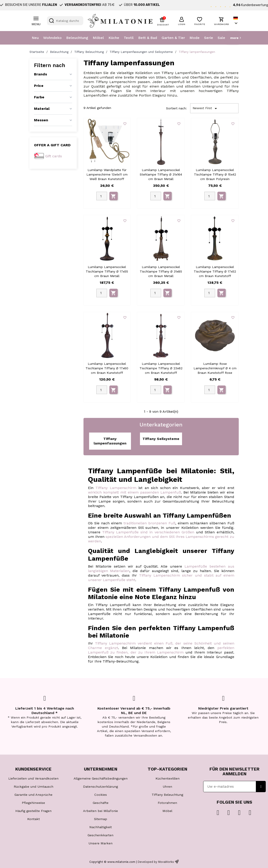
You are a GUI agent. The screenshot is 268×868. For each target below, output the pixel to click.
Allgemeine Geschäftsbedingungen (101, 778)
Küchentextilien (168, 778)
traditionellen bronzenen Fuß (149, 523)
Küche (114, 38)
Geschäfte (101, 803)
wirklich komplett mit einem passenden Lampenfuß (135, 492)
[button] (182, 20)
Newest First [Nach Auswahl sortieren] (206, 108)
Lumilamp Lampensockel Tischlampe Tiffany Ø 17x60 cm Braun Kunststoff (107, 368)
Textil (129, 38)
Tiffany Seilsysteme (161, 439)
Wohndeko (52, 38)
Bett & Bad (148, 38)
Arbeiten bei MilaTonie (100, 811)
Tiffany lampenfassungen (110, 441)
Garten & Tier (173, 38)
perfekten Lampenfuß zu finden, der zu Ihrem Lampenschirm (161, 650)
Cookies (101, 795)
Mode (195, 38)
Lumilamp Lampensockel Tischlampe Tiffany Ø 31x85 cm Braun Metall (161, 271)
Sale (221, 38)
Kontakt (34, 819)
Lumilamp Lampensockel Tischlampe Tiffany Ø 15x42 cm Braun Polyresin (215, 174)
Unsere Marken (100, 843)
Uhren (167, 787)
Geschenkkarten (100, 835)
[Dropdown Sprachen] (236, 21)
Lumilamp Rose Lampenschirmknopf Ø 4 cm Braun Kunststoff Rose (215, 368)
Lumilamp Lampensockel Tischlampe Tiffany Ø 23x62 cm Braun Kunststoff (161, 368)
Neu (35, 38)
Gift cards (54, 156)
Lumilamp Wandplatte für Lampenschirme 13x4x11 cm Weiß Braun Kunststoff (107, 174)
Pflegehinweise (33, 803)
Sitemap (101, 819)
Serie (209, 38)
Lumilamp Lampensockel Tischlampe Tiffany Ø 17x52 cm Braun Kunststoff (215, 271)
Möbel (98, 38)
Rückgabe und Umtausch (34, 787)
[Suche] (65, 21)
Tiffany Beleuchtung (167, 795)
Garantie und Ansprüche (33, 795)
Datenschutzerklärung (100, 787)
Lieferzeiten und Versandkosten (33, 778)
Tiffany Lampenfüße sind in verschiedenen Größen (148, 532)
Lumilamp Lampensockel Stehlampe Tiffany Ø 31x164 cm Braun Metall (161, 174)
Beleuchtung (77, 38)
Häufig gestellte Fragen (33, 811)
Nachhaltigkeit (101, 827)
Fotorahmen (167, 803)
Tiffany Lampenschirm (116, 488)
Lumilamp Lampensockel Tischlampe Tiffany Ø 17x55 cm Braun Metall (107, 271)
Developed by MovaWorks (156, 862)
